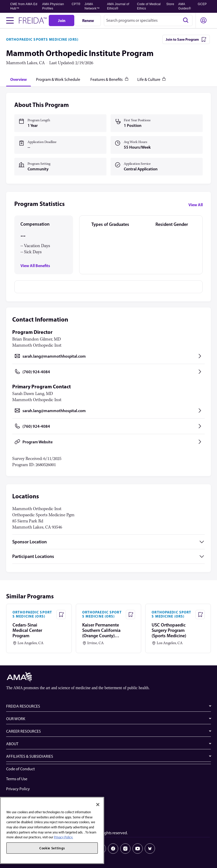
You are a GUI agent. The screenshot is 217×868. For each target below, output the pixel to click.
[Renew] (88, 20)
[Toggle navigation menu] (10, 20)
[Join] (62, 20)
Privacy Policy (18, 789)
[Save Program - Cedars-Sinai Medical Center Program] (61, 614)
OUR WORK (16, 719)
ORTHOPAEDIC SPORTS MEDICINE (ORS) (42, 39)
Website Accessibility (24, 799)
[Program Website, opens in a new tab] (108, 442)
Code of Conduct (20, 769)
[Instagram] (125, 849)
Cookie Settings (19, 819)
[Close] (98, 805)
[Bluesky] (150, 849)
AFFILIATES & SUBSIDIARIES (30, 756)
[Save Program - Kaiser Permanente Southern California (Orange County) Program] (130, 614)
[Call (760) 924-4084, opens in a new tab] (108, 372)
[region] (52, 830)
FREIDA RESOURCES (23, 706)
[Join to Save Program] (186, 39)
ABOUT (12, 744)
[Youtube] (138, 849)
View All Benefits (35, 266)
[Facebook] (113, 849)
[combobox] (148, 20)
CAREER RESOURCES (23, 731)
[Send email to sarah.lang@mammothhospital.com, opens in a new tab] (108, 356)
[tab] (19, 79)
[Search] (186, 20)
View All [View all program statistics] (196, 205)
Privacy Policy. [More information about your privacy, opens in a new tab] (63, 837)
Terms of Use (17, 779)
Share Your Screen (21, 809)
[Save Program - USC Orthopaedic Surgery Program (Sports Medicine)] (200, 614)
